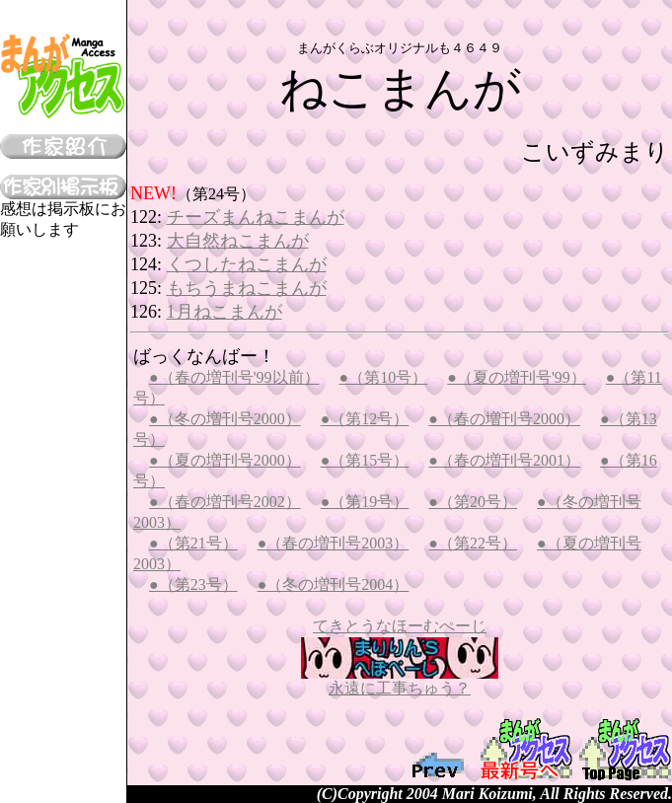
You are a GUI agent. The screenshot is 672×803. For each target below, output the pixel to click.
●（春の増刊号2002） (225, 502)
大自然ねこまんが (238, 241)
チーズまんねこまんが (256, 217)
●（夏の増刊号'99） (517, 377)
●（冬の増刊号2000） (225, 419)
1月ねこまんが (224, 312)
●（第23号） (193, 584)
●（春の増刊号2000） (504, 419)
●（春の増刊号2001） (504, 460)
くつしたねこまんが (247, 264)
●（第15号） (365, 460)
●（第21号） (193, 543)
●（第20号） (473, 502)
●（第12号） (365, 419)
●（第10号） (384, 377)
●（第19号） (365, 502)
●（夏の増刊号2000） (225, 460)
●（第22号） (473, 543)
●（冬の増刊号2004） (334, 584)
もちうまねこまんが (247, 288)
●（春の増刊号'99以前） (234, 377)
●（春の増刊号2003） (334, 543)
